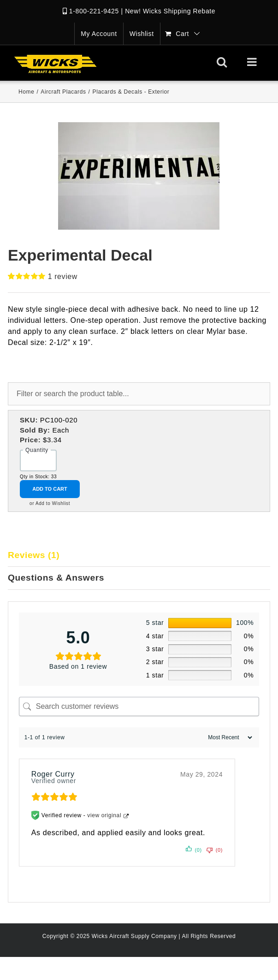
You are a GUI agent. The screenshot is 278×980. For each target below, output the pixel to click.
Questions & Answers (56, 578)
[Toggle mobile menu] (253, 62)
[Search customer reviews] (139, 707)
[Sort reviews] (229, 737)
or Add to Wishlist (50, 503)
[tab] (139, 556)
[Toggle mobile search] (222, 62)
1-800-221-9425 (94, 11)
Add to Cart (50, 489)
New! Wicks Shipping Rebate (170, 11)
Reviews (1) (34, 555)
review (63, 276)
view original (104, 815)
